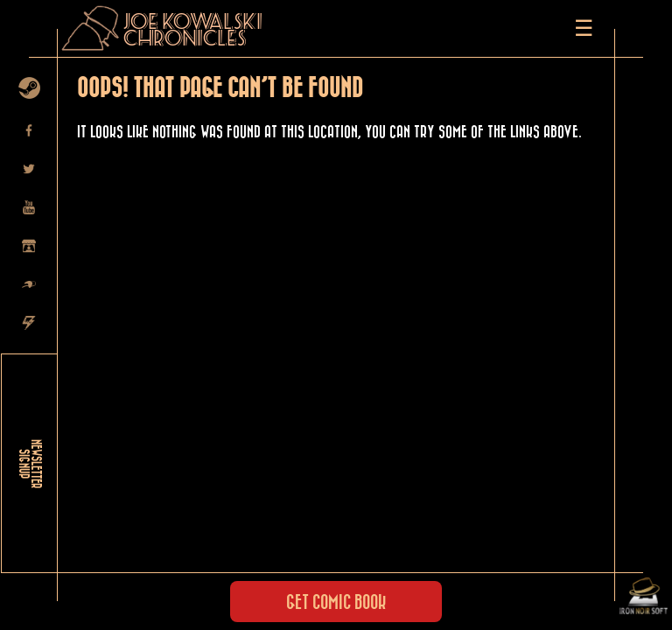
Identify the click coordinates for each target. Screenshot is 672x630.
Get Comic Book (336, 603)
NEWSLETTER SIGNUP (30, 464)
